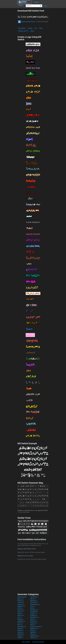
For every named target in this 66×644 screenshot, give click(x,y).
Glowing (34, 610)
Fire (32, 606)
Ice (19, 617)
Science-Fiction (36, 627)
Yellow (34, 638)
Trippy (20, 636)
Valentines (35, 636)
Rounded (22, 627)
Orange (21, 621)
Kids (41, 28)
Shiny (33, 630)
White (20, 638)
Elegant (21, 606)
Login (45, 6)
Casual (21, 603)
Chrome (34, 603)
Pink (20, 623)
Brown (21, 601)
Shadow (34, 628)
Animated (34, 597)
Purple (34, 623)
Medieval (34, 617)
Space (20, 632)
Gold (20, 612)
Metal (20, 619)
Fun (36, 28)
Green (33, 614)
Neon (33, 619)
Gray (20, 614)
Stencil (21, 634)
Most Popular (22, 597)
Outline (34, 621)
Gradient (34, 612)
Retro (33, 625)
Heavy (21, 615)
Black (21, 599)
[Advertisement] (9, 37)
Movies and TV (23, 31)
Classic (21, 604)
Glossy (21, 610)
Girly (33, 608)
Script (20, 628)
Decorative (22, 28)
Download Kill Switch (26, 22)
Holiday (34, 615)
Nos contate (26, 642)
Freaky (30, 28)
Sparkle (34, 632)
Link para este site (38, 642)
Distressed (35, 604)
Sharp (20, 630)
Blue (33, 599)
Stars (32, 31)
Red (20, 625)
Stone (33, 634)
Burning (34, 601)
